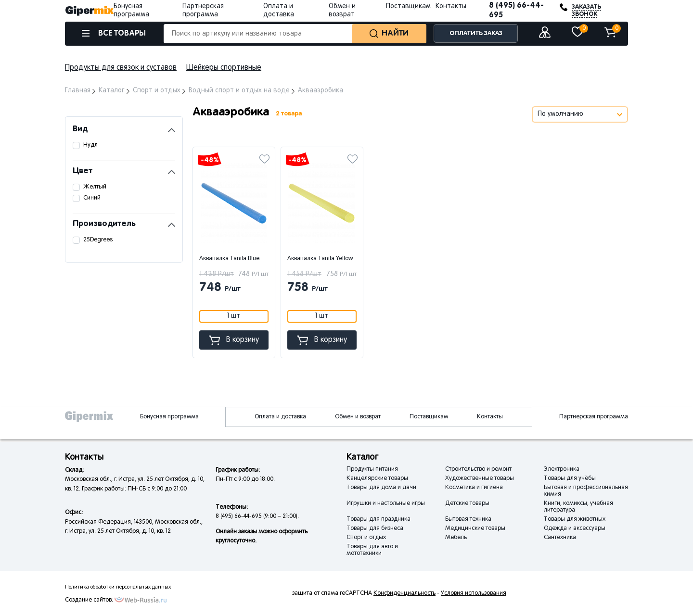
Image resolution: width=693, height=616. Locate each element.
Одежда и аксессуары (575, 528)
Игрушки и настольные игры (386, 503)
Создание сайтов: (89, 600)
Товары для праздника (379, 519)
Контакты (451, 6)
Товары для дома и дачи (381, 488)
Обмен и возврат (358, 417)
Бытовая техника (468, 519)
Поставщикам (408, 6)
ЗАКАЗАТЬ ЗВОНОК (586, 11)
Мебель (456, 538)
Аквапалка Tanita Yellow (320, 259)
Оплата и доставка (280, 417)
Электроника (562, 469)
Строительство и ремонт (478, 469)
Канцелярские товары (377, 478)
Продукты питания (372, 469)
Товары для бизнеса (375, 528)
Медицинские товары (475, 528)
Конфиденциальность (404, 593)
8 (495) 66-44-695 (516, 10)
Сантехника (560, 538)
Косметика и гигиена (474, 488)
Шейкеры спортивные (224, 68)
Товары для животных (575, 519)
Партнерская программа (594, 417)
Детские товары (467, 503)
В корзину (234, 340)
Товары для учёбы (570, 478)
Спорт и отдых (366, 538)
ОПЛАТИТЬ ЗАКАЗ (476, 33)
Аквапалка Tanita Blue (229, 259)
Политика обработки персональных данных (118, 587)
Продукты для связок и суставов (121, 68)
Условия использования (474, 593)
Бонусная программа (169, 417)
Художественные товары (480, 478)
